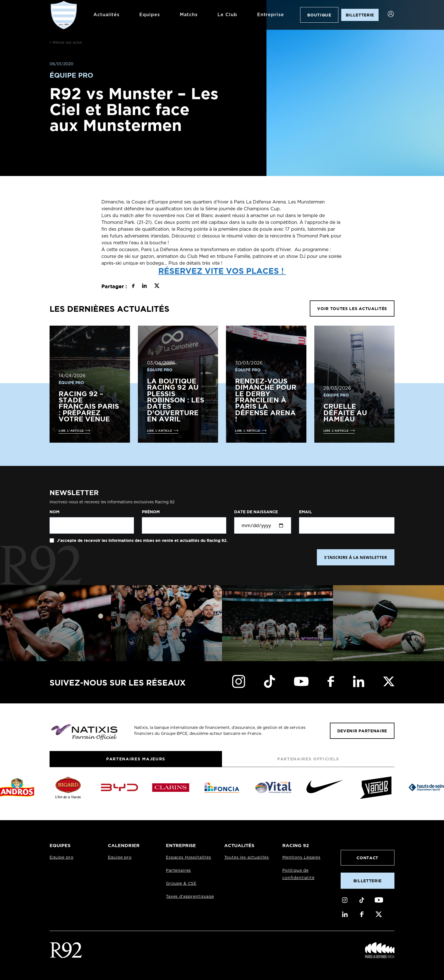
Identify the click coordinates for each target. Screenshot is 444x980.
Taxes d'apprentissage (190, 897)
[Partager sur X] (157, 287)
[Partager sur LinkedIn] (144, 287)
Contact (367, 858)
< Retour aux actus (66, 43)
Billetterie (368, 881)
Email (306, 512)
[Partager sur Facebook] (133, 287)
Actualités (101, 15)
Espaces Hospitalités (189, 858)
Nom (55, 512)
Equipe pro (61, 858)
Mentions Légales (301, 858)
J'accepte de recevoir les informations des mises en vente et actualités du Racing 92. (142, 540)
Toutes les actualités (247, 858)
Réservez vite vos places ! (222, 271)
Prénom (151, 512)
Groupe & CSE (181, 884)
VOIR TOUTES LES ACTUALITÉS (352, 308)
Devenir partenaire (362, 731)
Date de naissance (256, 512)
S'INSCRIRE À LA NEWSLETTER (356, 557)
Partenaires (178, 871)
